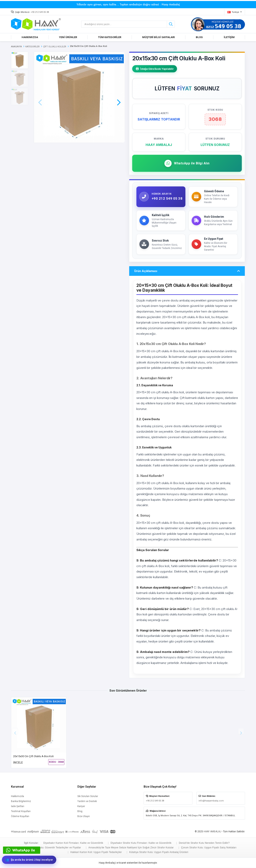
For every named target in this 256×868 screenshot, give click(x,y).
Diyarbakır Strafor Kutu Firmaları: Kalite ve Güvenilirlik (141, 843)
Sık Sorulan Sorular (88, 796)
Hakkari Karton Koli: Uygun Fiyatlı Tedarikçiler (96, 852)
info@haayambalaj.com (211, 801)
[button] (119, 97)
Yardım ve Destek (87, 801)
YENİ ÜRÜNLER (68, 37)
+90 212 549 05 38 (40, 12)
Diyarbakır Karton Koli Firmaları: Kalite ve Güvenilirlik (73, 843)
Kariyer (81, 806)
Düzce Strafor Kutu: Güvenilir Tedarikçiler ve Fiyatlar (52, 848)
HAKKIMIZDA (30, 37)
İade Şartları (18, 806)
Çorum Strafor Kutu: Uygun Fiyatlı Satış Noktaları (209, 848)
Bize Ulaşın (84, 816)
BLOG (199, 37)
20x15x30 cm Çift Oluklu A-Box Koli (33, 756)
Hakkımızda (17, 796)
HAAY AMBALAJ (212, 832)
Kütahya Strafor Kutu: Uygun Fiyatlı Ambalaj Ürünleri (159, 852)
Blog (80, 811)
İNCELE (18, 763)
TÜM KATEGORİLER (110, 37)
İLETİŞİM (229, 37)
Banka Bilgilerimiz (21, 801)
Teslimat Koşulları (21, 811)
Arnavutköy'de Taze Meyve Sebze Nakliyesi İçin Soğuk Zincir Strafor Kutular (131, 848)
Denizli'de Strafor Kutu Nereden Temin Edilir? (204, 843)
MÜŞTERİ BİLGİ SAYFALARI (158, 37)
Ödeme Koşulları (20, 816)
